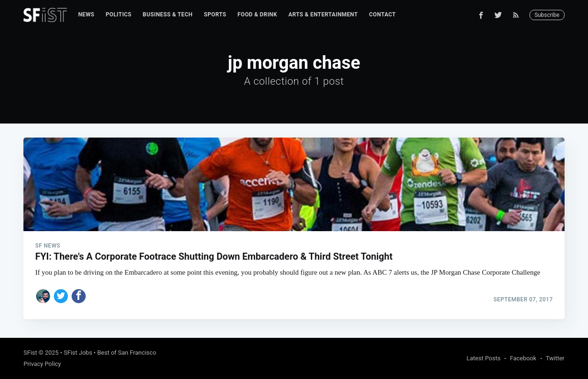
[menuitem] (86, 15)
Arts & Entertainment (323, 15)
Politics (119, 15)
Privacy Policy (42, 364)
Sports (215, 15)
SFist (30, 353)
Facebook (523, 358)
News (86, 15)
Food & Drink (257, 15)
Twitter (555, 358)
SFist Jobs (78, 353)
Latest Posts (484, 358)
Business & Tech (168, 15)
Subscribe (547, 15)
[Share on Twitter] (61, 296)
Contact (382, 15)
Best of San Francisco (127, 353)
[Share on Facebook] (79, 296)
